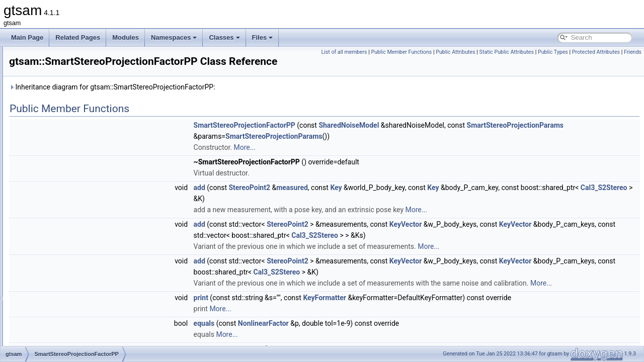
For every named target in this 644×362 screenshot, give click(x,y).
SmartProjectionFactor (71, 124)
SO (46, 223)
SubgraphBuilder (64, 290)
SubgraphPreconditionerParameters (89, 323)
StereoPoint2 (59, 256)
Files (263, 37)
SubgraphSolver (63, 334)
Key (462, 202)
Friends (633, 63)
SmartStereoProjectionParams (368, 150)
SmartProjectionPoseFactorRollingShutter (97, 157)
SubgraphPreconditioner (74, 312)
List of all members (415, 52)
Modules (126, 37)
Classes (224, 37)
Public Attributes (527, 52)
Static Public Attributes (577, 52)
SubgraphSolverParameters (78, 345)
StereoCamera (61, 234)
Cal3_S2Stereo (422, 213)
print (327, 323)
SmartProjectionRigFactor (76, 168)
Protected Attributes (596, 63)
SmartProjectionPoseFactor (78, 146)
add (325, 202)
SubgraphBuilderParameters (79, 301)
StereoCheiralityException (76, 245)
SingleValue (57, 90)
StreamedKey (60, 267)
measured (418, 202)
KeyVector (532, 238)
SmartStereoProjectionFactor (80, 190)
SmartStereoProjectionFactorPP (84, 201)
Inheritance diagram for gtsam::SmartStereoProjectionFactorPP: (238, 101)
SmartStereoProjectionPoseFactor (87, 212)
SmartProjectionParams (73, 135)
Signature (54, 68)
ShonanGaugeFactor (69, 57)
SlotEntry (54, 102)
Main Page (27, 37)
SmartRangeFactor (67, 179)
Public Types (624, 52)
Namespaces (174, 37)
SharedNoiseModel (474, 139)
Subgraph (54, 279)
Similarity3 (55, 79)
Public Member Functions (472, 52)
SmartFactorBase (65, 113)
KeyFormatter (450, 323)
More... (371, 161)
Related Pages (78, 37)
